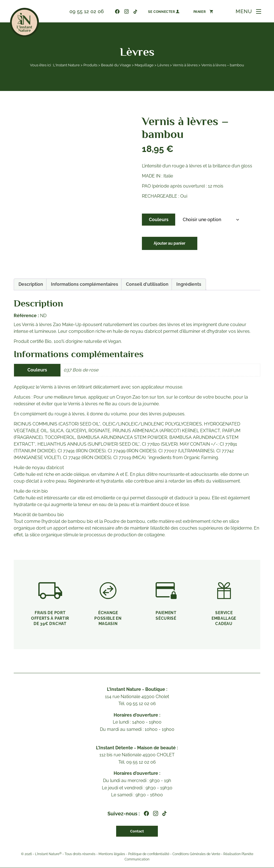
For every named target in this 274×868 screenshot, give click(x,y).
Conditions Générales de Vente (196, 854)
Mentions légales (112, 854)
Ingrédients (189, 284)
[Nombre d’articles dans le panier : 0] (200, 11)
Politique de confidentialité (149, 854)
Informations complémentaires (85, 284)
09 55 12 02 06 (84, 11)
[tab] (31, 284)
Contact (137, 831)
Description (31, 284)
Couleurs (159, 220)
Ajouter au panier (172, 244)
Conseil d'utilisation (147, 284)
